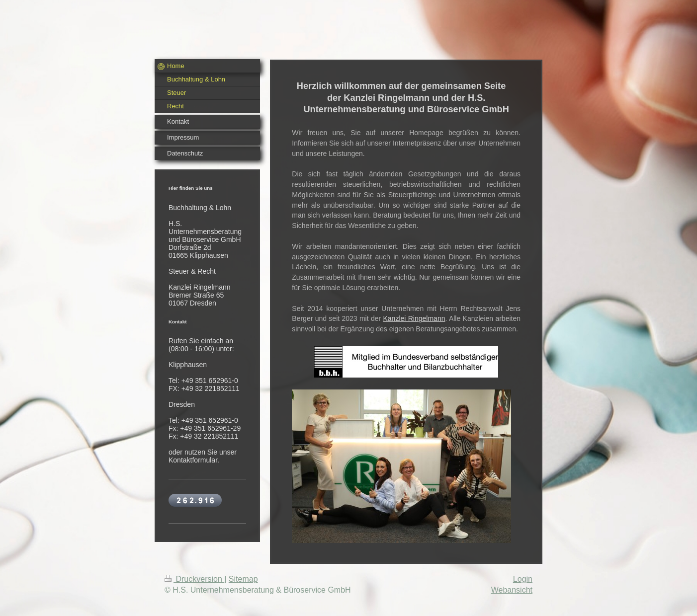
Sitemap (243, 579)
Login (523, 579)
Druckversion (194, 579)
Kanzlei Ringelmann (414, 318)
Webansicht (512, 590)
